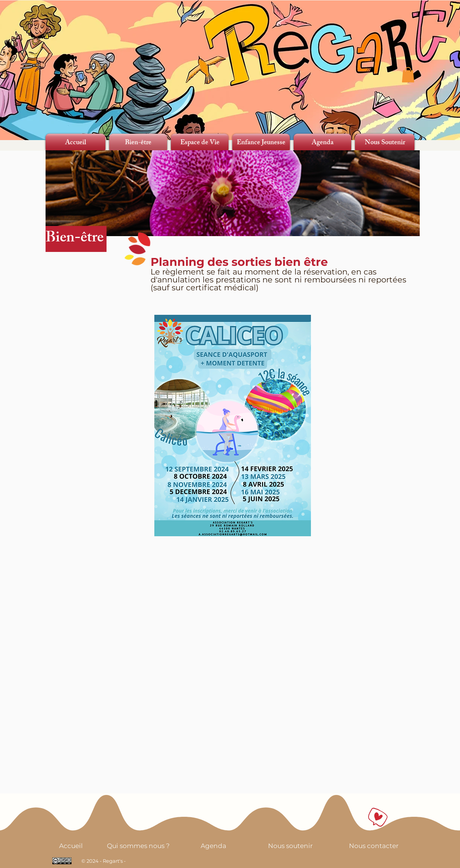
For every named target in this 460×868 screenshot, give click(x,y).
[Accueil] (71, 846)
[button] (408, 75)
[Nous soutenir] (290, 846)
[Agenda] (213, 846)
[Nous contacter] (374, 846)
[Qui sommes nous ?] (138, 846)
